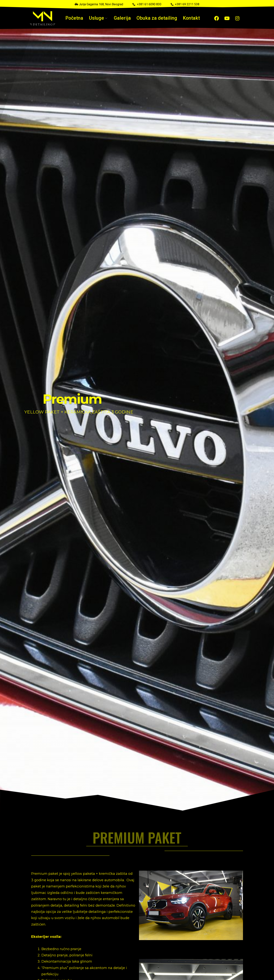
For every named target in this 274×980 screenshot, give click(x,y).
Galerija (124, 18)
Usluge (102, 18)
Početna (80, 18)
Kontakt (186, 18)
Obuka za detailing (154, 18)
